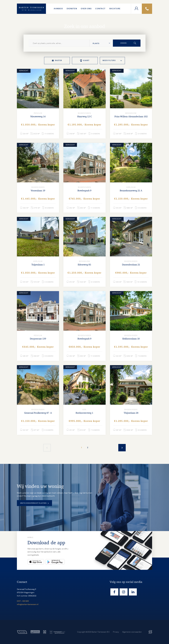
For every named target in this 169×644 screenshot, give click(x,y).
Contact (100, 9)
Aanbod (58, 9)
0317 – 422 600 (23, 601)
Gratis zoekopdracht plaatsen (33, 503)
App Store (36, 562)
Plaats (96, 43)
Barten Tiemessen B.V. (101, 632)
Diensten (72, 9)
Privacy (116, 632)
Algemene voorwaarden (132, 632)
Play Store (55, 562)
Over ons (86, 9)
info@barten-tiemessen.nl (28, 604)
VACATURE (115, 9)
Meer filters (109, 60)
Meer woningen (122, 448)
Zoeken (123, 43)
